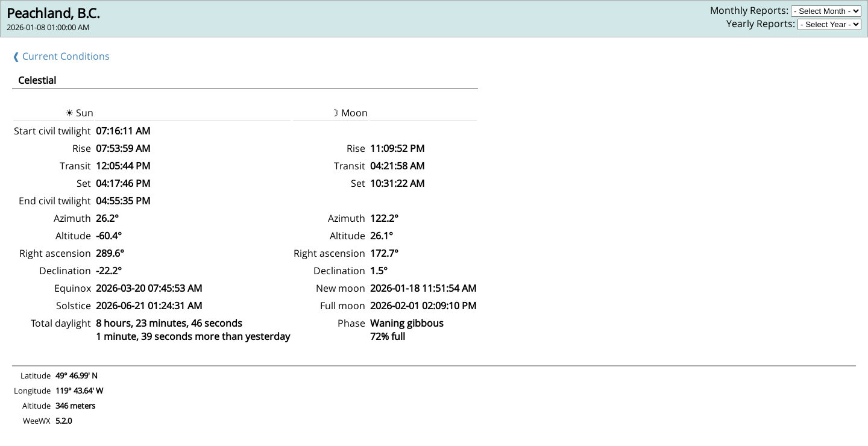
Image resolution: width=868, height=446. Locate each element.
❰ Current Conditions (61, 56)
